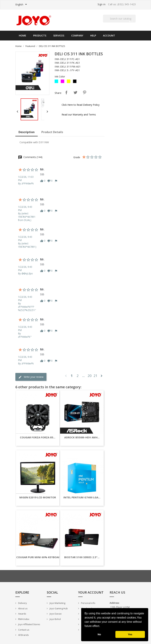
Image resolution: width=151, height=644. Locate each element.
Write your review (31, 377)
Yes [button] (130, 634)
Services (59, 35)
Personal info (88, 603)
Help (93, 35)
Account (109, 35)
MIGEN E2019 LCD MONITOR (38, 497)
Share (66, 92)
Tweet (75, 92)
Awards (22, 614)
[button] (101, 626)
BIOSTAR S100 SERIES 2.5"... (82, 557)
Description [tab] (27, 132)
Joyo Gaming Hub (58, 608)
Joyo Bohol (55, 619)
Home (23, 35)
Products (40, 35)
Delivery (22, 603)
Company (77, 35)
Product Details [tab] (52, 132)
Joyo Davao (55, 614)
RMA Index (23, 619)
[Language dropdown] (22, 5)
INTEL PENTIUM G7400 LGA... (82, 497)
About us (23, 608)
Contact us (23, 630)
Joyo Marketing (57, 603)
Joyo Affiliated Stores (29, 624)
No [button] (99, 634)
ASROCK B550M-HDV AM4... (82, 437)
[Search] (119, 19)
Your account (91, 592)
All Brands (23, 635)
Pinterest (84, 92)
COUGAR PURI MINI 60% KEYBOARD (39, 557)
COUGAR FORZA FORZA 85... (38, 437)
